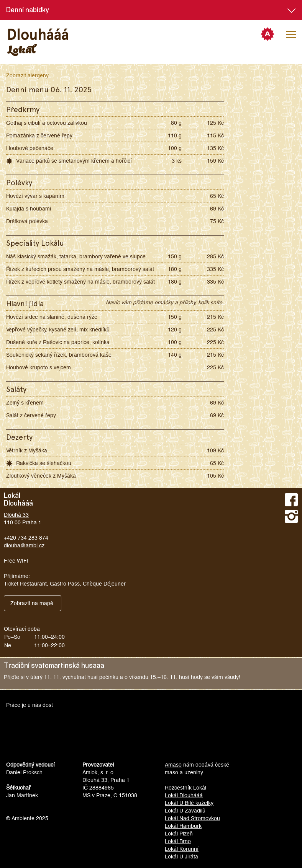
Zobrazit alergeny (27, 75)
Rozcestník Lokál (185, 788)
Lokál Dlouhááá (184, 795)
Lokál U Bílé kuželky (189, 803)
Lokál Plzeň (179, 834)
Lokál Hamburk (183, 826)
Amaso (173, 765)
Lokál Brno (178, 841)
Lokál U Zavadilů (185, 811)
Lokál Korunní (182, 849)
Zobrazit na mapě (32, 603)
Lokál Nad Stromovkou (192, 818)
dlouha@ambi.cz (24, 545)
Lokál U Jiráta (181, 857)
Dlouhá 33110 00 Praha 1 (23, 519)
